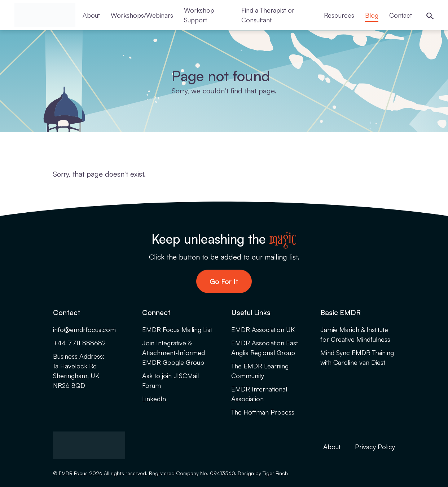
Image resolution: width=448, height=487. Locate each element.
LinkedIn (154, 399)
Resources (339, 15)
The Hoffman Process (263, 412)
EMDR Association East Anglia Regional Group (265, 348)
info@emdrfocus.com (84, 329)
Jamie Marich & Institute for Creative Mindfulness (355, 334)
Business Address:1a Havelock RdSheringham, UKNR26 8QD (79, 371)
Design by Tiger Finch (263, 473)
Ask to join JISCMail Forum (170, 380)
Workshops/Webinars (142, 15)
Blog (372, 15)
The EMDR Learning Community (260, 371)
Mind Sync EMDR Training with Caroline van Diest (357, 357)
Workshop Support (199, 15)
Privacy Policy (375, 447)
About (91, 15)
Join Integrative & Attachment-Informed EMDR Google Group (174, 353)
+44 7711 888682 (79, 343)
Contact (401, 15)
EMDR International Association (259, 394)
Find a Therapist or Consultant (268, 15)
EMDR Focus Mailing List (177, 329)
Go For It (224, 281)
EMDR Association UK (263, 329)
